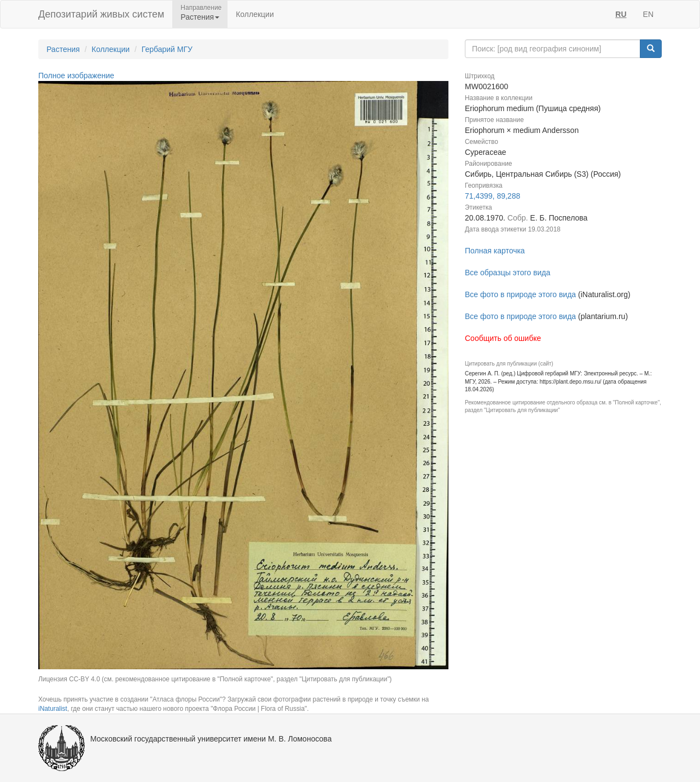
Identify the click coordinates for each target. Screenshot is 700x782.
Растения (63, 49)
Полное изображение (76, 76)
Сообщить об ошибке (503, 338)
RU (621, 14)
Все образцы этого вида (507, 273)
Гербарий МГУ (167, 49)
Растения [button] (200, 17)
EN (648, 14)
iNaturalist (53, 709)
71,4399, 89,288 (492, 196)
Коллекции (255, 14)
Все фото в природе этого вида (520, 294)
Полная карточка (495, 251)
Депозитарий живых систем (101, 14)
